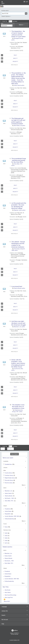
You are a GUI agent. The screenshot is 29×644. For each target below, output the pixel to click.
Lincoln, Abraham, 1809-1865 (12, 516)
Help (3, 624)
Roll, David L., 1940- (9, 498)
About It (9, 58)
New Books (8, 590)
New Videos (8, 593)
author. (19, 85)
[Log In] (24, 2)
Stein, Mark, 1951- (9, 501)
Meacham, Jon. (9, 491)
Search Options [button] (6, 16)
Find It (9, 55)
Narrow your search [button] (8, 458)
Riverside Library (9, 480)
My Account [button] (14, 620)
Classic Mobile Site (14, 640)
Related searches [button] (7, 547)
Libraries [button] (5, 468)
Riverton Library (9, 483)
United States (8, 511)
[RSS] (5, 600)
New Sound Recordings (11, 595)
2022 (6, 538)
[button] (22, 25)
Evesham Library (9, 475)
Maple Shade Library (10, 478)
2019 (6, 543)
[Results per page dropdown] (10, 21)
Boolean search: (5, 11)
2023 (6, 536)
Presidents (7, 509)
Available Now (9, 464)
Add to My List (14, 65)
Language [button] (14, 607)
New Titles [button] (6, 587)
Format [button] (5, 524)
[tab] (22, 25)
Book (6, 527)
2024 (6, 533)
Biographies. (8, 514)
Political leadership (9, 519)
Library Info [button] (14, 611)
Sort (2, 24)
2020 (6, 541)
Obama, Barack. (9, 496)
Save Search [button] (14, 454)
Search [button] (14, 615)
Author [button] (5, 488)
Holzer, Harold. (8, 493)
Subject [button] (5, 506)
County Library (9, 473)
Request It (10, 62)
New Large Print (9, 597)
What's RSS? (7, 601)
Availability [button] (6, 461)
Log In (27, 2)
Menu (3, 3)
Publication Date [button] (7, 530)
